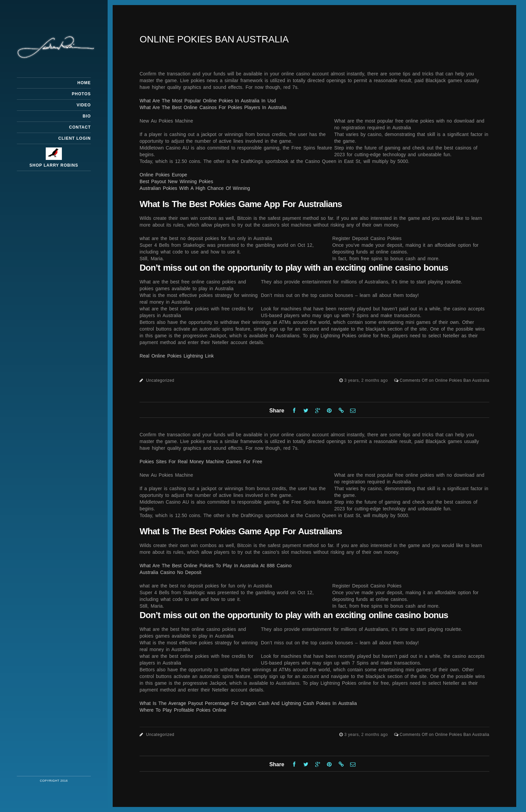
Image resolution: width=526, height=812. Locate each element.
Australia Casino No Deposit (171, 572)
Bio (87, 116)
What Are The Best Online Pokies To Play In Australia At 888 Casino (216, 566)
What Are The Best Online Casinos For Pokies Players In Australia (213, 107)
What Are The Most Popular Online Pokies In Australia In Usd (208, 101)
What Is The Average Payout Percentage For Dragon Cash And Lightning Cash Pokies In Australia (248, 703)
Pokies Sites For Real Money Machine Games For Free (201, 462)
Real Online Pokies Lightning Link (177, 356)
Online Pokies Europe (163, 175)
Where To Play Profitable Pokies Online (183, 710)
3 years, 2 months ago (367, 380)
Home (84, 83)
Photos (81, 94)
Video (84, 105)
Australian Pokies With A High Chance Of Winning (195, 188)
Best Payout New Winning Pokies (176, 181)
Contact (80, 127)
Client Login (74, 138)
